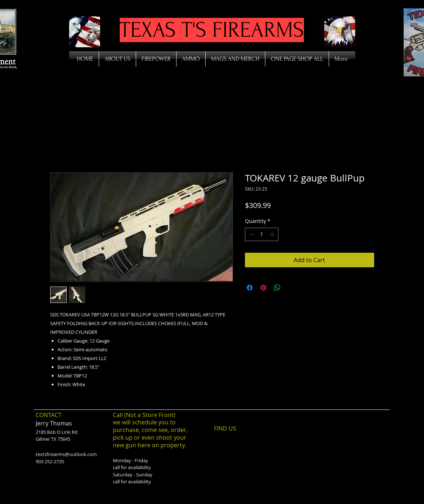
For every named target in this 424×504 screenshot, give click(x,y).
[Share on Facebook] (250, 288)
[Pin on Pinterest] (263, 288)
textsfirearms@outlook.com (66, 454)
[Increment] (273, 234)
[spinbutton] (262, 234)
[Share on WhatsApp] (277, 288)
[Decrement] (251, 234)
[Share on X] (291, 288)
